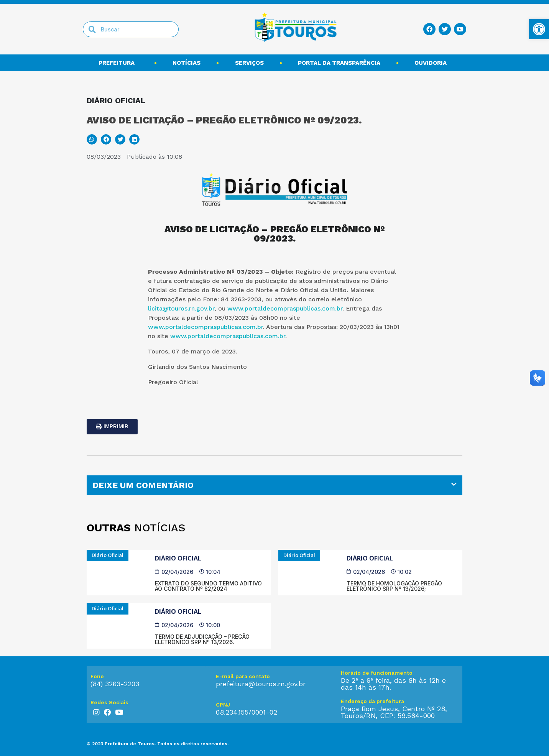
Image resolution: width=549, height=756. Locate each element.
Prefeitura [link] (118, 63)
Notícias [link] (187, 63)
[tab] (274, 485)
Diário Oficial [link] (178, 558)
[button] (92, 139)
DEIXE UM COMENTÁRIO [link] (143, 485)
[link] (539, 29)
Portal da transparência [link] (339, 63)
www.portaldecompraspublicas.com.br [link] (285, 308)
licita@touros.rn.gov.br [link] (181, 308)
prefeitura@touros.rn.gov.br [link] (261, 684)
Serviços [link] (249, 63)
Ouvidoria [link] (432, 63)
